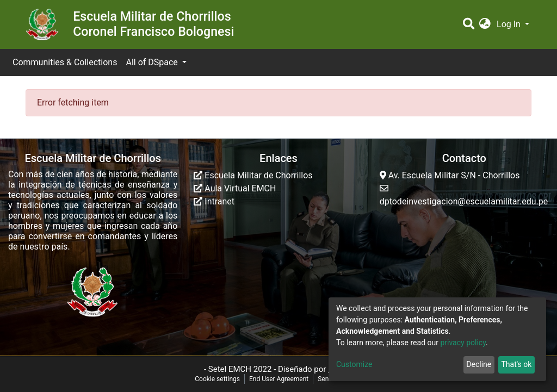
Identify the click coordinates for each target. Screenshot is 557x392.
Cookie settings (217, 379)
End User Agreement (279, 379)
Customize (354, 364)
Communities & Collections (65, 62)
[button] (485, 24)
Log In (510, 24)
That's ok (516, 364)
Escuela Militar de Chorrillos (253, 175)
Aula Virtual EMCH (235, 188)
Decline (479, 364)
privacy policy (463, 343)
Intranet (214, 201)
